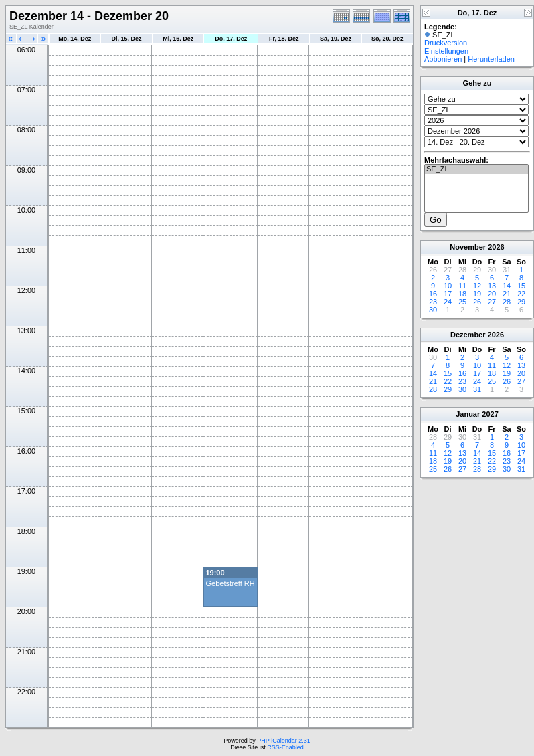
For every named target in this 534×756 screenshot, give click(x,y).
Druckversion (446, 43)
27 (492, 302)
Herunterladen (491, 59)
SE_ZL (476, 169)
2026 (496, 247)
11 (462, 286)
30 (433, 310)
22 (521, 294)
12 (477, 286)
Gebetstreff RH (230, 583)
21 (507, 294)
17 (448, 294)
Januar (468, 414)
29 (521, 302)
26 (477, 302)
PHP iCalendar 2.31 (283, 741)
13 (492, 286)
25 (462, 302)
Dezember (468, 335)
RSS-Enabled (285, 747)
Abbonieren (443, 59)
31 (477, 389)
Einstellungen (446, 51)
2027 (490, 414)
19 (477, 294)
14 (507, 286)
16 (433, 294)
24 (448, 302)
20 (492, 294)
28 (507, 302)
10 (448, 286)
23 (433, 302)
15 (521, 286)
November (468, 247)
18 (462, 294)
